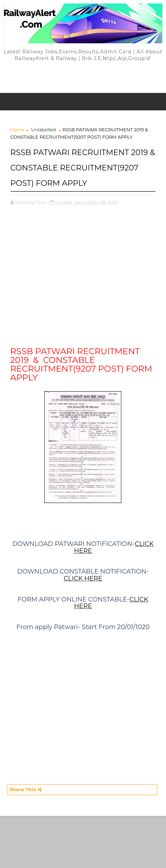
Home (17, 130)
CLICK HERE (83, 578)
